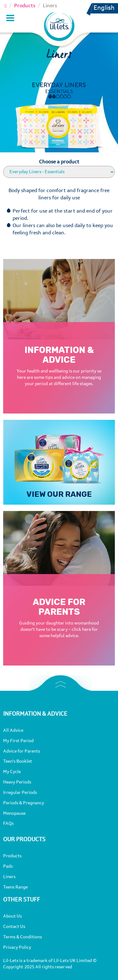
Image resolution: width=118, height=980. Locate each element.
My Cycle (12, 772)
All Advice (13, 731)
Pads (8, 866)
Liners (9, 877)
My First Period (18, 741)
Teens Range (15, 887)
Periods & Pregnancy (24, 803)
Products (25, 6)
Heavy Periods (17, 782)
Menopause (14, 813)
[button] (105, 20)
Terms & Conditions (22, 937)
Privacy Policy (17, 948)
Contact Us (14, 927)
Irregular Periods (20, 793)
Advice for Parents (22, 751)
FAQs (8, 824)
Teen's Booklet (18, 761)
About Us (12, 916)
